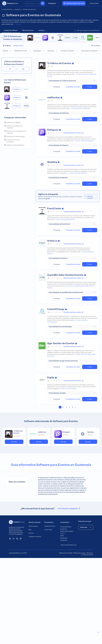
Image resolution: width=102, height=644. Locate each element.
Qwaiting (52, 162)
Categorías (53, 3)
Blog (30, 530)
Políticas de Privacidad (66, 553)
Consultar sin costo (73, 87)
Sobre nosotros (33, 526)
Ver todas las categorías (69, 508)
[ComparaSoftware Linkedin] (10, 539)
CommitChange (56, 309)
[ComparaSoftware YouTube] (14, 539)
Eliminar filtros (19, 46)
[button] (72, 81)
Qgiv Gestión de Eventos (61, 343)
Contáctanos (65, 522)
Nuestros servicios (50, 526)
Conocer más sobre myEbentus (80, 108)
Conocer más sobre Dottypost (84, 141)
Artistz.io (52, 241)
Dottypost (53, 130)
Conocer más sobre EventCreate (65, 219)
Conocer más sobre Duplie (68, 388)
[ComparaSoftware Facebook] (17, 539)
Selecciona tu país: (85, 521)
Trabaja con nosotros (35, 536)
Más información (28, 30)
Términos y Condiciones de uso (87, 554)
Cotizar (90, 87)
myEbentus (53, 97)
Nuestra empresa (34, 522)
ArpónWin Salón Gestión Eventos (65, 275)
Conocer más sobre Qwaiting (78, 173)
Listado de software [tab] (11, 30)
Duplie (51, 377)
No (23, 69)
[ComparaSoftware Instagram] (21, 539)
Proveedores (49, 522)
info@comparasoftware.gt (68, 545)
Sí (10, 69)
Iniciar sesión (94, 3)
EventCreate (54, 208)
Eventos (31, 533)
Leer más (18, 24)
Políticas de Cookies (79, 553)
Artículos (42, 30)
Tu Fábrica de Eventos (59, 63)
